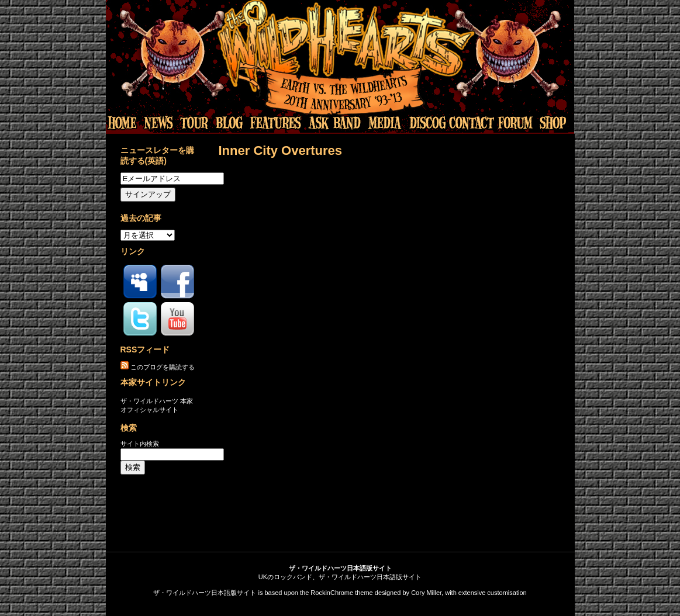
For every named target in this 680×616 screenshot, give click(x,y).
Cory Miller (426, 593)
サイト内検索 (140, 444)
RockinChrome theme (341, 593)
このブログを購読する (163, 367)
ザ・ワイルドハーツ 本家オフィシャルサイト (157, 405)
